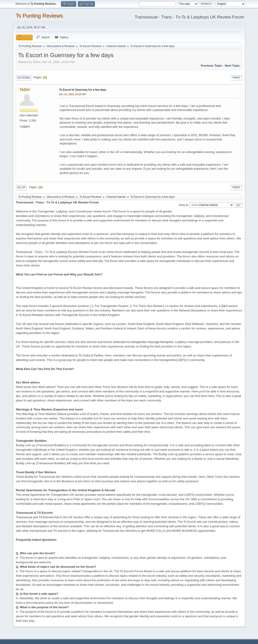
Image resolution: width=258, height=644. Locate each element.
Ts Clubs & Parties (91, 355)
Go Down (23, 78)
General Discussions (193, 310)
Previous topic (211, 66)
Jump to (183, 205)
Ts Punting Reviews (39, 16)
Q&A (224, 306)
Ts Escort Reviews (31, 315)
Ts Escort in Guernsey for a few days (83, 90)
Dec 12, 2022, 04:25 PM (72, 94)
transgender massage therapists (152, 342)
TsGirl (25, 90)
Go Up (21, 187)
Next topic (232, 66)
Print (236, 78)
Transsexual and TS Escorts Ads (38, 517)
